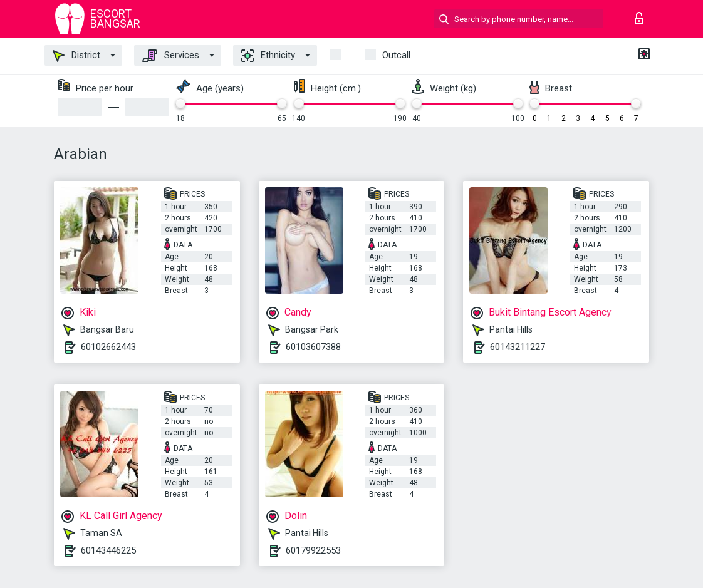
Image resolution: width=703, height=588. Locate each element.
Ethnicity (268, 56)
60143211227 (518, 347)
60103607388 (313, 347)
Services (171, 56)
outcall (396, 55)
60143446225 (108, 550)
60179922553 (313, 550)
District (76, 56)
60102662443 (108, 347)
